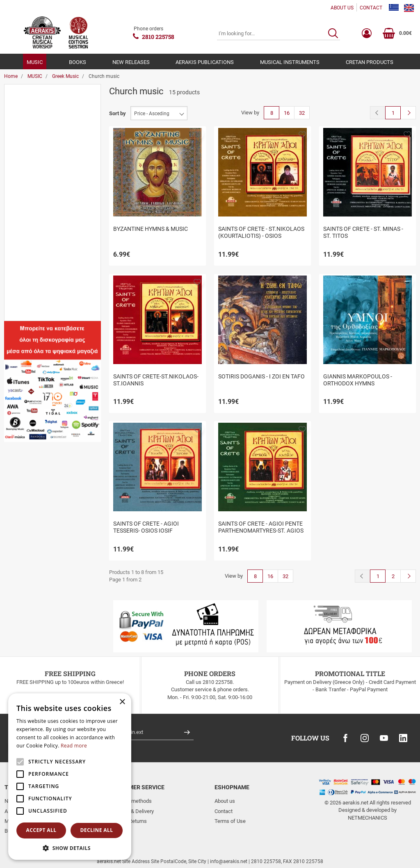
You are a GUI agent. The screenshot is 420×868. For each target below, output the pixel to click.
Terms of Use (230, 821)
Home (11, 76)
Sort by (118, 113)
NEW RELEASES (131, 62)
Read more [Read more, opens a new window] (74, 746)
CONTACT (371, 8)
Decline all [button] (97, 830)
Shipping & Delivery (132, 811)
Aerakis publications (46, 108)
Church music (39, 198)
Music (30, 124)
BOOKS (78, 62)
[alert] (70, 777)
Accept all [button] (41, 830)
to (48, 350)
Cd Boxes (33, 183)
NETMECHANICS (367, 818)
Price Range (27, 297)
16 (287, 113)
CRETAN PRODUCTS (370, 62)
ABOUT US (342, 8)
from (16, 350)
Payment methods (131, 801)
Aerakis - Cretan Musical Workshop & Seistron (51, 247)
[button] (197, 134)
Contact (224, 811)
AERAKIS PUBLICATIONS (205, 62)
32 (302, 113)
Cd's (27, 168)
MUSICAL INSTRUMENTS (290, 62)
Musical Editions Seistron (52, 266)
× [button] (122, 702)
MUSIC (35, 62)
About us (225, 801)
